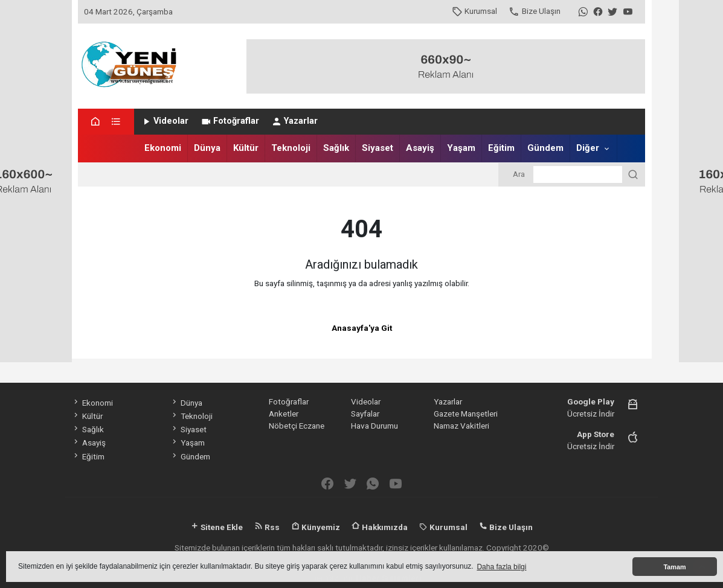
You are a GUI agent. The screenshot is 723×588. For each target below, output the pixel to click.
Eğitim (501, 148)
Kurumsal (474, 11)
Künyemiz (316, 527)
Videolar (165, 121)
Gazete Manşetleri (466, 414)
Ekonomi (163, 148)
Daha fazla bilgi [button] (501, 567)
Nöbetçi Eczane (297, 426)
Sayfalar (365, 414)
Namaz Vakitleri (461, 426)
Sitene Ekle (217, 527)
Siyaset (378, 148)
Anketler (284, 414)
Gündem (545, 148)
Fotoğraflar (230, 121)
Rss (267, 527)
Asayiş (420, 148)
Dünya (207, 148)
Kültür (246, 148)
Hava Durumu (374, 426)
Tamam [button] (674, 567)
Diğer (588, 148)
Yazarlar (294, 121)
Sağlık (336, 148)
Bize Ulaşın (534, 11)
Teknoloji (291, 148)
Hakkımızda (380, 527)
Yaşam (461, 148)
